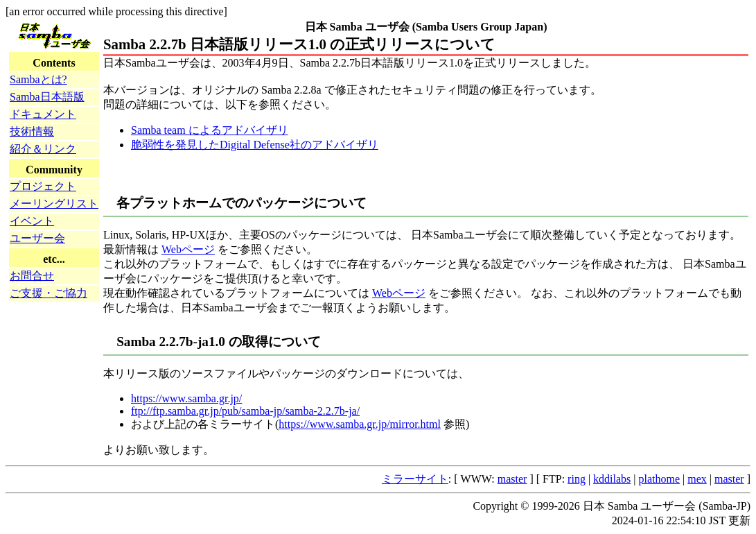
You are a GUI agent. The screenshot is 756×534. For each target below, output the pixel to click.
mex (697, 479)
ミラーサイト (415, 479)
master (512, 479)
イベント (32, 221)
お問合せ (32, 276)
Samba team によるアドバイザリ (210, 130)
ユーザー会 (37, 238)
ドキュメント (43, 114)
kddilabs (612, 479)
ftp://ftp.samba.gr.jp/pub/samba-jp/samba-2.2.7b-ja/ (245, 411)
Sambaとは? (38, 79)
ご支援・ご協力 (49, 293)
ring (577, 479)
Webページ (188, 249)
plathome (660, 479)
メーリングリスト (54, 204)
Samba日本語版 (47, 97)
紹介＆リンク (43, 149)
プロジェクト (43, 186)
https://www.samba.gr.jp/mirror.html (360, 424)
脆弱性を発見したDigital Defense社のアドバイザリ (255, 145)
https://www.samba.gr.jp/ (186, 398)
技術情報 (32, 131)
